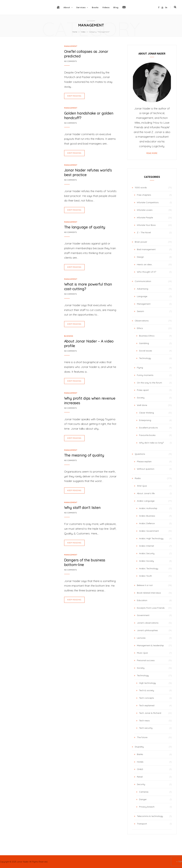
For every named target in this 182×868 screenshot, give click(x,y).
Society (141, 398)
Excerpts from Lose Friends (151, 608)
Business (69, 336)
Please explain (144, 461)
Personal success (146, 660)
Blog (116, 7)
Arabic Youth (145, 576)
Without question (146, 469)
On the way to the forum (149, 383)
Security (141, 784)
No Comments (70, 61)
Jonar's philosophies (147, 630)
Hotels (140, 762)
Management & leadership (150, 645)
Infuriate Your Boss (146, 225)
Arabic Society (146, 561)
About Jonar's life (146, 493)
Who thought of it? (146, 272)
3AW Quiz (142, 486)
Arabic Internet (147, 546)
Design (140, 257)
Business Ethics (147, 336)
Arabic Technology (149, 568)
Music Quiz (142, 653)
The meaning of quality (84, 455)
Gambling (144, 343)
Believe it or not (145, 585)
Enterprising (145, 420)
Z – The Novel (144, 232)
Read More (152, 153)
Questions (140, 454)
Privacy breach (147, 807)
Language (142, 296)
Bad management (146, 249)
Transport (142, 824)
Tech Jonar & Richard (150, 713)
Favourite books (147, 435)
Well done (142, 405)
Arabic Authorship (148, 508)
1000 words (141, 187)
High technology (147, 683)
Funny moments (145, 375)
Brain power (141, 242)
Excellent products (148, 428)
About (67, 7)
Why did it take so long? (151, 443)
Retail (140, 777)
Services (81, 7)
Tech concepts (147, 698)
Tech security (146, 728)
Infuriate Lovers (145, 210)
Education (142, 600)
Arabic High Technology (151, 538)
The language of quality (85, 227)
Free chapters (144, 195)
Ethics (140, 328)
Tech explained (147, 705)
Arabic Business (147, 516)
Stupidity (139, 747)
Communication (143, 281)
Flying (140, 368)
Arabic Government (149, 531)
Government (143, 615)
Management (71, 46)
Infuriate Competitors (148, 202)
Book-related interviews (149, 593)
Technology (145, 358)
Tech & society (147, 690)
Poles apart (143, 390)
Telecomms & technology (150, 816)
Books (95, 7)
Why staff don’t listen (82, 508)
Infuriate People (145, 218)
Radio (138, 478)
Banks (140, 754)
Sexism (140, 311)
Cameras (144, 792)
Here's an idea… (145, 264)
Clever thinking (146, 413)
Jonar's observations (148, 623)
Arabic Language (146, 501)
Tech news (144, 721)
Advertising (143, 289)
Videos (106, 7)
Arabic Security (147, 553)
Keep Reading (74, 96)
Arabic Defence (147, 523)
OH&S (140, 769)
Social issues (146, 351)
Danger (143, 799)
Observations (142, 321)
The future (142, 737)
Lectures (141, 638)
